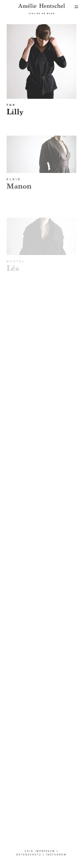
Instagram (56, 855)
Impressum (45, 851)
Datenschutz (29, 855)
